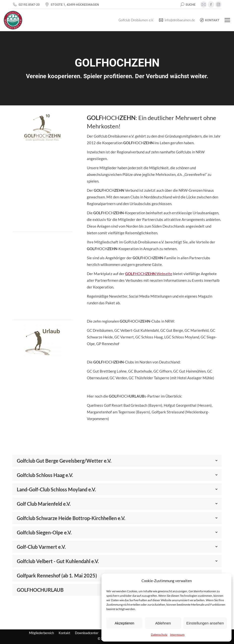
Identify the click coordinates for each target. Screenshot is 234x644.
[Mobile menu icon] (227, 20)
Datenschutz (159, 634)
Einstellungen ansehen (205, 623)
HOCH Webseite (149, 274)
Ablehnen (163, 623)
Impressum (177, 634)
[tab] (117, 461)
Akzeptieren (124, 623)
